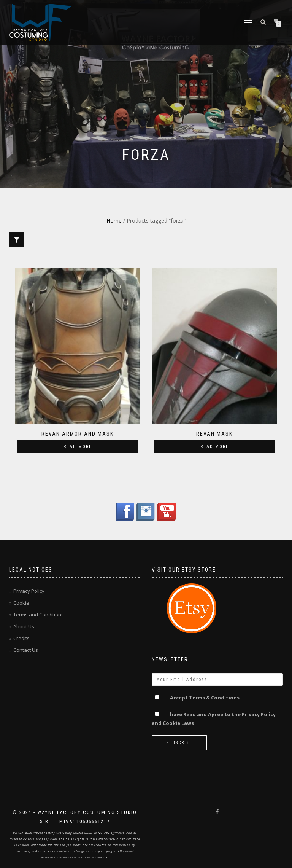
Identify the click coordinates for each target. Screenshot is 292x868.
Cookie (21, 603)
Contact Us (26, 650)
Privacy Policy (29, 591)
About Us (24, 626)
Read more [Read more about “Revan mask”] (215, 447)
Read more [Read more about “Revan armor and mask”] (78, 447)
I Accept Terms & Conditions (203, 698)
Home (114, 221)
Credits (21, 638)
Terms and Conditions (39, 615)
